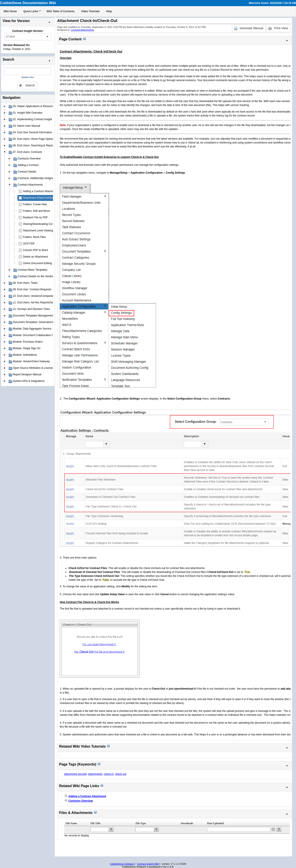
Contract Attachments (83, 30)
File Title (95, 823)
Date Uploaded (215, 823)
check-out (121, 774)
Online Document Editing (37, 263)
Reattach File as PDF (35, 217)
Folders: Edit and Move (36, 211)
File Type (141, 823)
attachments (95, 774)
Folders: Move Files (34, 237)
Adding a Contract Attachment (40, 191)
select (47, 37)
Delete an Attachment (35, 257)
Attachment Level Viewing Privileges (44, 231)
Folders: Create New (35, 204)
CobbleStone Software (122, 864)
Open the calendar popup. (273, 829)
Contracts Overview (81, 801)
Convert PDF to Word (35, 250)
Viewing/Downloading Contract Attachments (48, 224)
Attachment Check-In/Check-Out (42, 198)
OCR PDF (29, 244)
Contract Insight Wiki (148, 864)
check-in (109, 774)
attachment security (75, 774)
